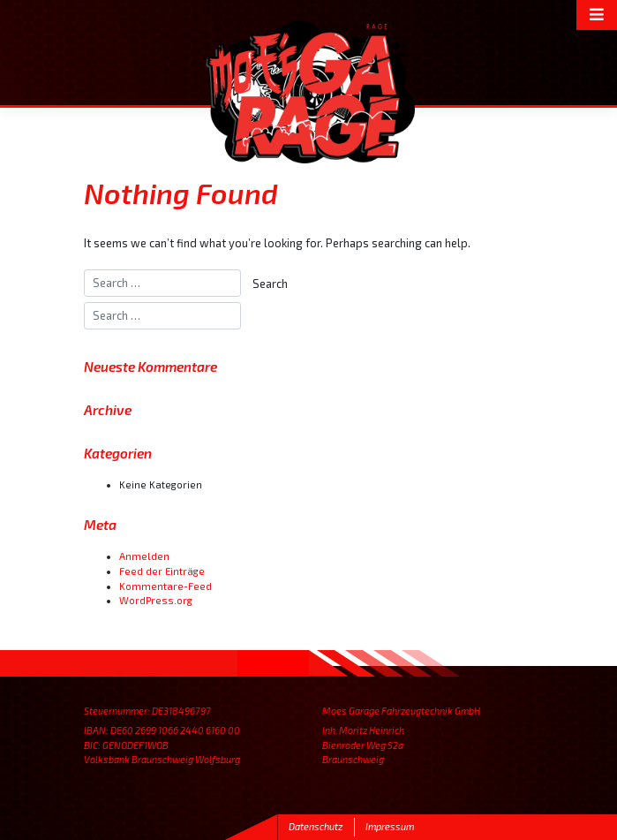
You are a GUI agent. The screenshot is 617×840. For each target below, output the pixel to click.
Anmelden (144, 556)
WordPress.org (156, 600)
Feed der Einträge (162, 571)
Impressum (390, 826)
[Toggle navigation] (597, 15)
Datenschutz (316, 826)
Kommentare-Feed (166, 586)
